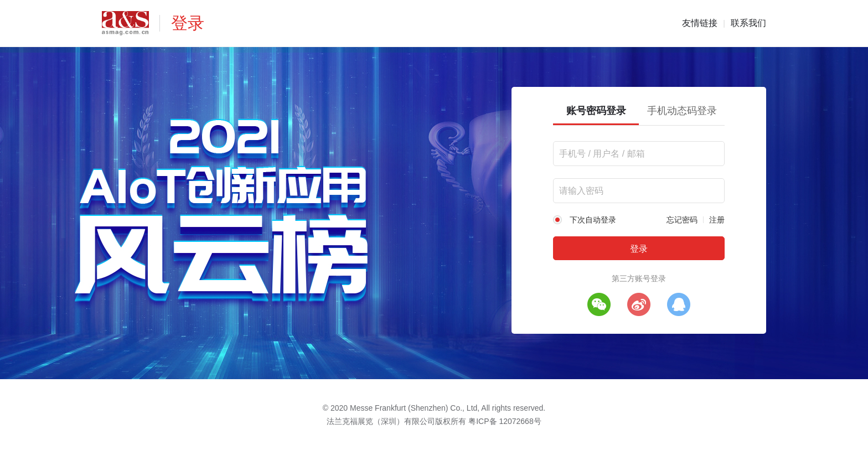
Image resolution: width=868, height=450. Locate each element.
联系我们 (748, 23)
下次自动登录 (593, 220)
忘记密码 (682, 220)
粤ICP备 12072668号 (505, 421)
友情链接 (700, 23)
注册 (717, 220)
